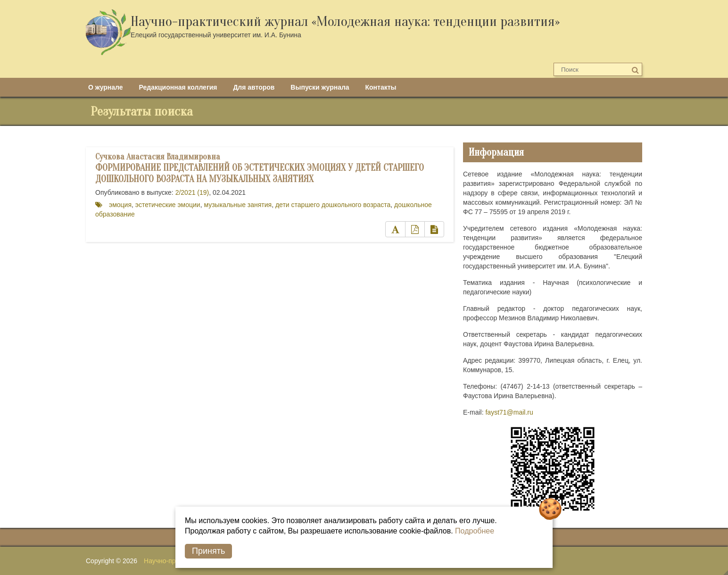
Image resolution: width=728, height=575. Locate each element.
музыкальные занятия (238, 205)
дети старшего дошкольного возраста (333, 205)
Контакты (381, 87)
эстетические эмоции (168, 205)
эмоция (120, 205)
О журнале (106, 87)
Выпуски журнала (320, 87)
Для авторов (254, 87)
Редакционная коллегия (178, 87)
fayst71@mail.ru (509, 412)
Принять (208, 551)
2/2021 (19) (192, 192)
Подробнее (475, 531)
